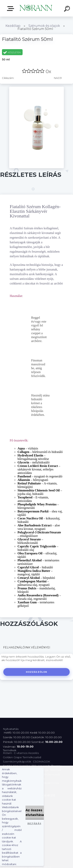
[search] (68, 9)
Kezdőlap (13, 26)
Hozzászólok (36, 672)
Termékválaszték (11, 9)
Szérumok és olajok (44, 26)
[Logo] (36, 8)
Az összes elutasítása (35, 813)
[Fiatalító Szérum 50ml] (36, 88)
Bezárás (34, 824)
